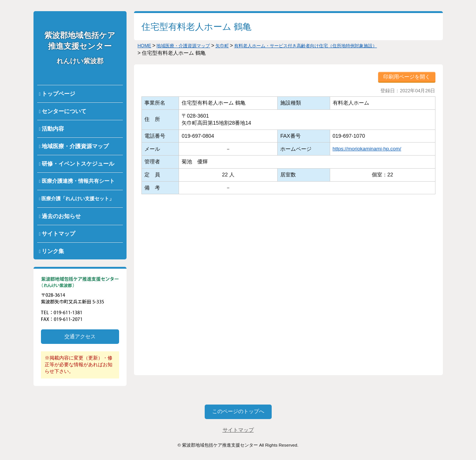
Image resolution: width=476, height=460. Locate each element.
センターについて (64, 111)
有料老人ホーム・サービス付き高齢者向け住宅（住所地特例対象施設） (330, 45)
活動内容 (53, 129)
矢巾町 (234, 45)
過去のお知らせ (61, 216)
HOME (146, 45)
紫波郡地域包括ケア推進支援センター (80, 48)
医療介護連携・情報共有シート (78, 181)
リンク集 (53, 251)
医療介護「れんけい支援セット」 (78, 199)
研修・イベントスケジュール (78, 164)
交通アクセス (80, 336)
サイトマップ (58, 234)
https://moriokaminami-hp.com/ (366, 148)
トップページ (58, 94)
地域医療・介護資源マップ (75, 146)
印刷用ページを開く (407, 77)
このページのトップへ (238, 412)
